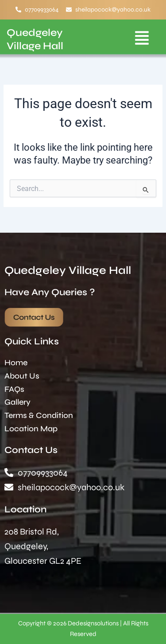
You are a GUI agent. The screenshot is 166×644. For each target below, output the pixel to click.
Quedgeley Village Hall (68, 270)
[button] (142, 39)
